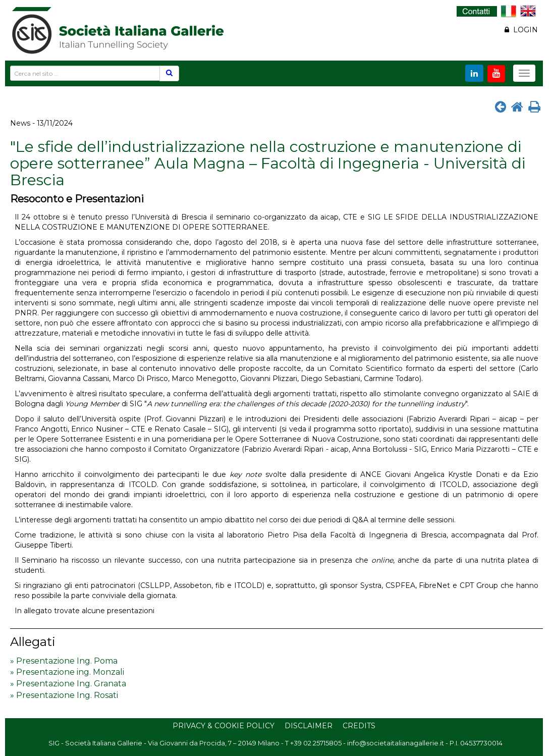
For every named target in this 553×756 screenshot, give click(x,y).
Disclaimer (309, 726)
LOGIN (521, 30)
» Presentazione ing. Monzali (67, 672)
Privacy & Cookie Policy (224, 726)
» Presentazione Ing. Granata (68, 684)
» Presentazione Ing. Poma (64, 661)
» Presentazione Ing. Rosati (64, 695)
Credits (359, 726)
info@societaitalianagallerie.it (396, 743)
